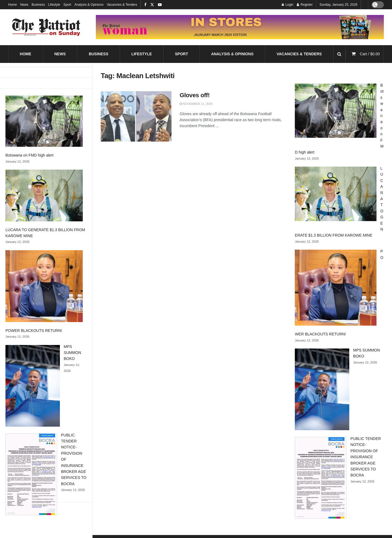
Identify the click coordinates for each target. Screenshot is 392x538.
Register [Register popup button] (305, 5)
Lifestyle (54, 5)
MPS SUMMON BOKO (72, 353)
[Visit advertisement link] (240, 27)
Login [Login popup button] (288, 5)
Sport (67, 5)
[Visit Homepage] (46, 27)
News (24, 5)
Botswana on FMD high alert (30, 155)
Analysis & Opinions (89, 5)
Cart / (370, 54)
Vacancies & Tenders (122, 5)
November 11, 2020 (196, 104)
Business (38, 5)
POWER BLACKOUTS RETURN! (34, 331)
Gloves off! (195, 95)
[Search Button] (339, 54)
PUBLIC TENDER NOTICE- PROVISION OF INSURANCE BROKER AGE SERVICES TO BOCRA (366, 457)
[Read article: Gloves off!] (136, 117)
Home (13, 5)
